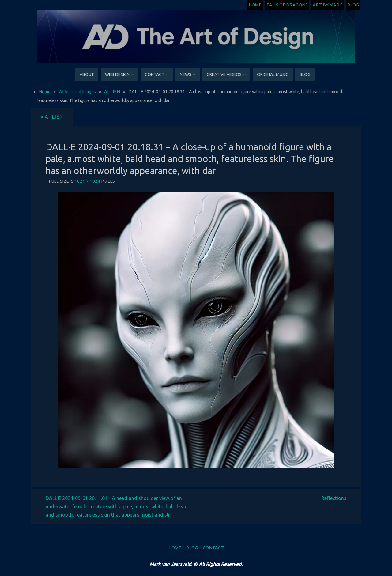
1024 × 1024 (88, 181)
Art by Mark (328, 5)
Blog (353, 5)
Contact (213, 548)
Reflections (334, 498)
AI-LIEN (112, 92)
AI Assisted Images (77, 92)
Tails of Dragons (287, 5)
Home (255, 5)
